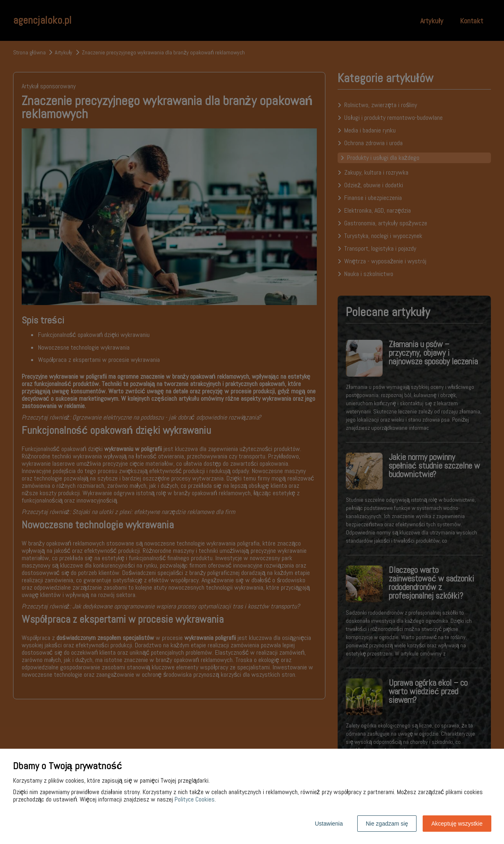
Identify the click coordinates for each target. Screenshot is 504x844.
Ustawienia (329, 824)
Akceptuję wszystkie (457, 824)
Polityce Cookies (195, 799)
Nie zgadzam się (387, 824)
